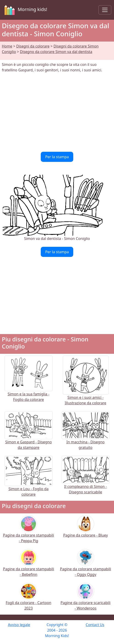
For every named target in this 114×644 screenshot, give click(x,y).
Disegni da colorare (33, 46)
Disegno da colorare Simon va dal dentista (56, 52)
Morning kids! (25, 10)
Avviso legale (19, 625)
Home (7, 46)
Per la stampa (57, 157)
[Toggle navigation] (105, 10)
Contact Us (95, 625)
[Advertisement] (57, 112)
